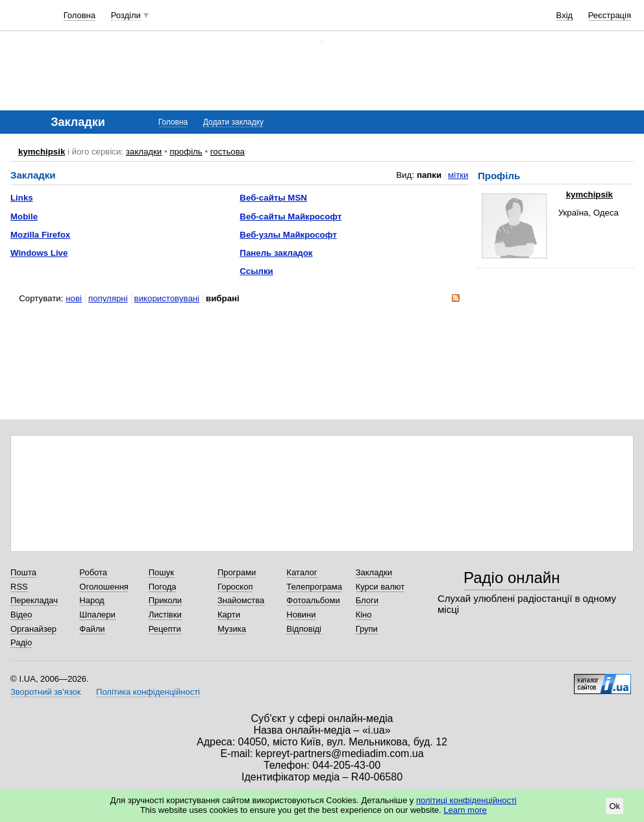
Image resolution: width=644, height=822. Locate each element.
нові (74, 298)
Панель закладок (276, 253)
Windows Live (39, 253)
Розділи (126, 15)
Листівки (165, 615)
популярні (108, 298)
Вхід (565, 15)
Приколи (165, 600)
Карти (229, 615)
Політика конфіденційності (148, 692)
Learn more (465, 810)
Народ (92, 600)
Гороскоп (235, 587)
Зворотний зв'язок (45, 692)
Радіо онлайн (512, 578)
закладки (144, 152)
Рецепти (165, 629)
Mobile (24, 217)
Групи (367, 629)
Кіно (364, 615)
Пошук (161, 572)
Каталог (302, 572)
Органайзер (33, 629)
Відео (21, 615)
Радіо (21, 642)
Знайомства (241, 600)
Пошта (23, 572)
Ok (614, 806)
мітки (458, 175)
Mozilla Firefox (40, 235)
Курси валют (380, 587)
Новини (301, 615)
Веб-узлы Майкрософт (288, 235)
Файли (92, 629)
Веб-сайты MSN (273, 198)
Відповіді (304, 629)
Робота (93, 572)
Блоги (367, 600)
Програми (237, 572)
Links (22, 198)
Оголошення (104, 587)
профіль (186, 152)
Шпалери (97, 615)
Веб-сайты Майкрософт (291, 217)
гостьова (228, 152)
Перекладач (34, 600)
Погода (163, 587)
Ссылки (256, 271)
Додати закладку (233, 122)
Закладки (374, 572)
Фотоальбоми (313, 600)
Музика (232, 629)
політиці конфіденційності (466, 800)
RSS (19, 587)
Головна (80, 15)
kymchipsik (42, 152)
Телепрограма (314, 587)
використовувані (167, 298)
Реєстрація (610, 15)
